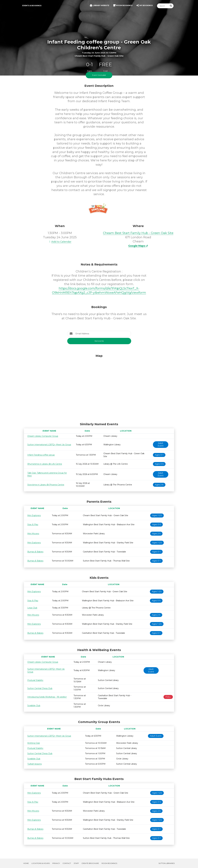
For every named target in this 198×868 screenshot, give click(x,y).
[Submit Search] (171, 6)
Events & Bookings (32, 6)
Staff (76, 863)
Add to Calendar (60, 242)
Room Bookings (109, 863)
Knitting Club (34, 743)
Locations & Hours (41, 863)
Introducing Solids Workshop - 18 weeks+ (47, 697)
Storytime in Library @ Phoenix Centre (46, 485)
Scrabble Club (34, 706)
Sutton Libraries (167, 863)
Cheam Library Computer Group (43, 436)
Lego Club (32, 608)
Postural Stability (35, 680)
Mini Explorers (34, 515)
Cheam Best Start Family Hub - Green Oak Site (138, 233)
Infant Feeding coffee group (41, 455)
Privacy (56, 863)
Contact (67, 863)
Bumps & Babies (35, 552)
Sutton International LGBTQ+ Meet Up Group (49, 445)
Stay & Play (33, 525)
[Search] (163, 6)
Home (26, 863)
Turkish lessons (35, 764)
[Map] (99, 388)
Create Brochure (90, 863)
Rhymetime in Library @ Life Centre (45, 464)
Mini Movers (33, 534)
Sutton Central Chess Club (40, 688)
